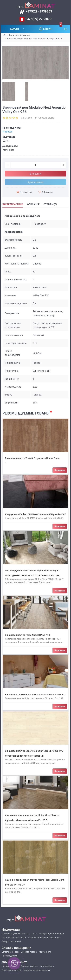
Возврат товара (29, 952)
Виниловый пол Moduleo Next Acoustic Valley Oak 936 (35, 38)
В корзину (35, 174)
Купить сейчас (36, 182)
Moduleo (7, 132)
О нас (34, 934)
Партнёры (55, 937)
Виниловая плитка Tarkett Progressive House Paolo (32, 458)
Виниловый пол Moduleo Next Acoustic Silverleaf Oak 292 (35, 695)
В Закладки (46, 192)
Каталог (18, 29)
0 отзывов (26, 118)
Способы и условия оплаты (15, 934)
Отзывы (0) (50, 204)
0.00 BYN (51, 28)
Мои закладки (47, 966)
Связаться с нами (10, 952)
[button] (67, 29)
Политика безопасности (14, 937)
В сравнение (25, 192)
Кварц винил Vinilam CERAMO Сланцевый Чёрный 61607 (35, 514)
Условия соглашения (38, 937)
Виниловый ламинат (20, 35)
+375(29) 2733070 (38, 19)
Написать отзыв (44, 118)
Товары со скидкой (11, 941)
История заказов (29, 966)
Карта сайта (45, 952)
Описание (33, 204)
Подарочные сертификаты (36, 970)
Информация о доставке (51, 934)
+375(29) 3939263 (38, 11)
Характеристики (13, 204)
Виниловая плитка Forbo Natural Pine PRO (28, 635)
